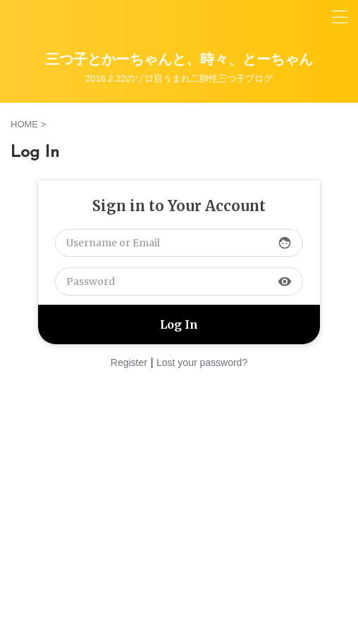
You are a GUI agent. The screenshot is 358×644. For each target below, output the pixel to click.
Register (129, 362)
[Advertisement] (179, 507)
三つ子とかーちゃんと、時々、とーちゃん (179, 61)
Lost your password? (202, 362)
